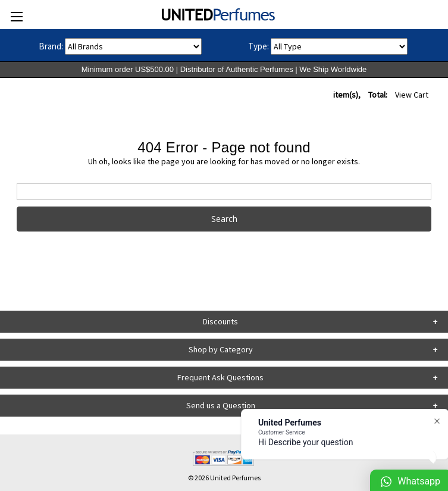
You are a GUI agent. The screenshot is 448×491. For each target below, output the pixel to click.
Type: (259, 46)
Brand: (51, 46)
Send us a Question (221, 405)
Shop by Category (221, 349)
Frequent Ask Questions (220, 377)
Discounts (220, 321)
